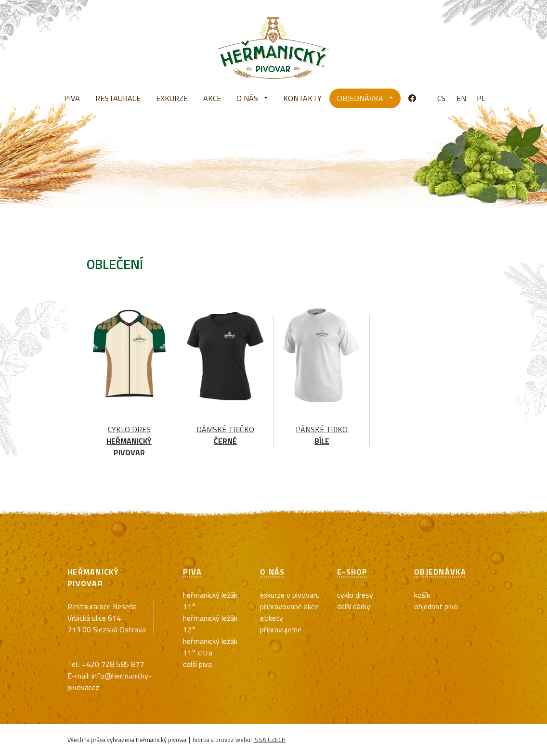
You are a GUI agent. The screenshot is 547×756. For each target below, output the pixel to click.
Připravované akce (289, 606)
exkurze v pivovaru (290, 595)
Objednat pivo (436, 606)
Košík (422, 595)
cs (441, 98)
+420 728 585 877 (113, 664)
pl (481, 98)
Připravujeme (281, 629)
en (461, 98)
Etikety (272, 618)
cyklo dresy (355, 595)
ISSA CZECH (269, 740)
